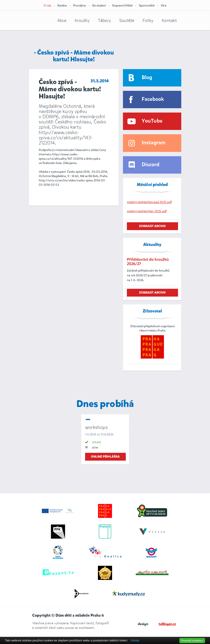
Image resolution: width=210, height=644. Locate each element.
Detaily (135, 640)
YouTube (152, 121)
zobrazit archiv (152, 226)
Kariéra (62, 6)
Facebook (153, 99)
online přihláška (105, 457)
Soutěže (127, 21)
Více (164, 6)
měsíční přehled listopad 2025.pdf (149, 202)
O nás (47, 6)
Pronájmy (80, 6)
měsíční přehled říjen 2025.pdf (147, 211)
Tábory (104, 21)
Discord (150, 165)
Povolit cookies (192, 640)
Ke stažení (99, 6)
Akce (62, 21)
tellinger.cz (167, 624)
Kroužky (82, 21)
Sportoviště (147, 6)
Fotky (148, 21)
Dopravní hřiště (122, 6)
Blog (147, 78)
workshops (96, 427)
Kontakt (169, 21)
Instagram (154, 143)
